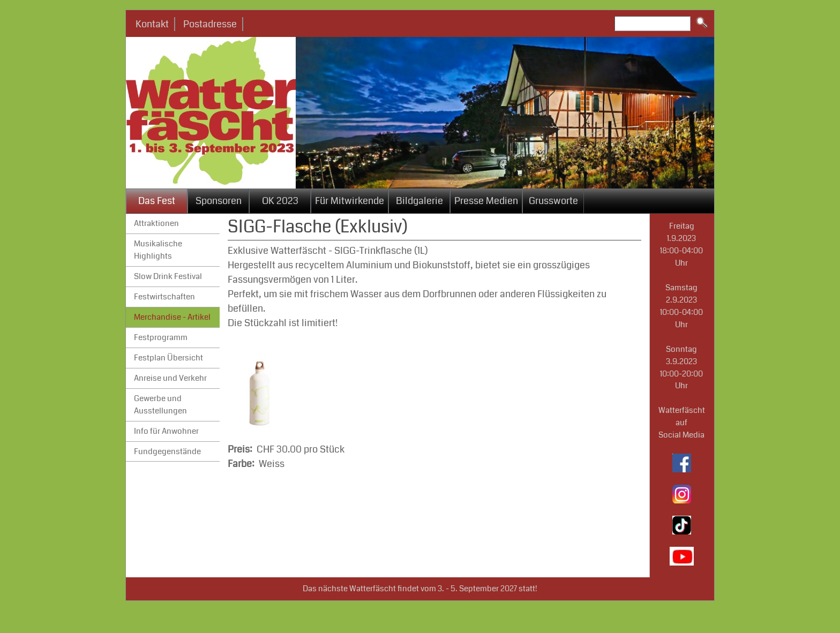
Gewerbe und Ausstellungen (160, 405)
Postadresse (210, 24)
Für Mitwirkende (350, 201)
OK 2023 (280, 201)
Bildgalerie (419, 201)
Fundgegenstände (167, 451)
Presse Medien (486, 201)
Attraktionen (156, 223)
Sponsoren (219, 201)
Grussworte (553, 201)
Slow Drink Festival (168, 276)
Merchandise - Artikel (172, 317)
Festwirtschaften (164, 297)
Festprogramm (161, 337)
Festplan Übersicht (168, 358)
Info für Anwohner (166, 431)
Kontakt (152, 24)
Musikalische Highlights (158, 250)
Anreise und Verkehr (170, 378)
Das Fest (157, 201)
